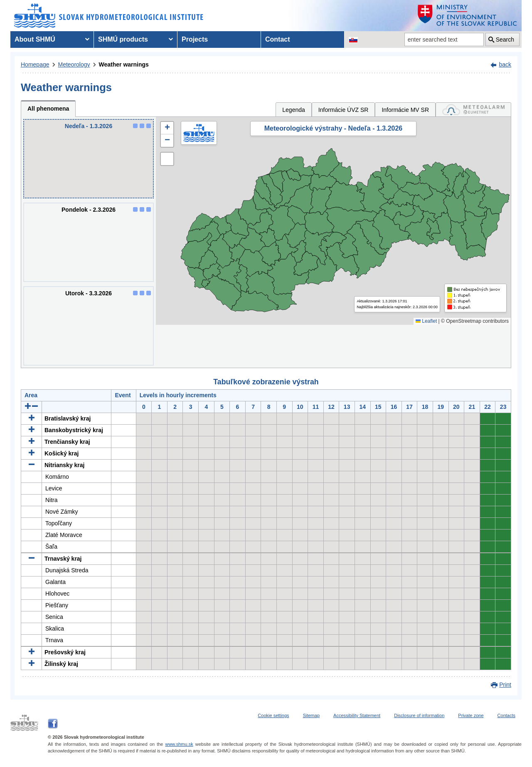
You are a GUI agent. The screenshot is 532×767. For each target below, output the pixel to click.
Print (505, 685)
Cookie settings (273, 715)
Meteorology (74, 64)
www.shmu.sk (179, 744)
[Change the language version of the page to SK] (353, 40)
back (505, 64)
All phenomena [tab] (48, 109)
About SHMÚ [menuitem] (35, 39)
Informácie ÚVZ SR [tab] (344, 110)
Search (505, 40)
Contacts (506, 715)
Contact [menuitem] (278, 39)
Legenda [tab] (294, 110)
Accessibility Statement (357, 715)
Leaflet (426, 321)
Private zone (471, 715)
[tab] (473, 110)
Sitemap (311, 715)
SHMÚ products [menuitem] (123, 39)
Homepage (35, 64)
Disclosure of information (419, 715)
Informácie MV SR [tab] (405, 110)
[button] (167, 128)
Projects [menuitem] (195, 39)
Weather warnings (124, 64)
